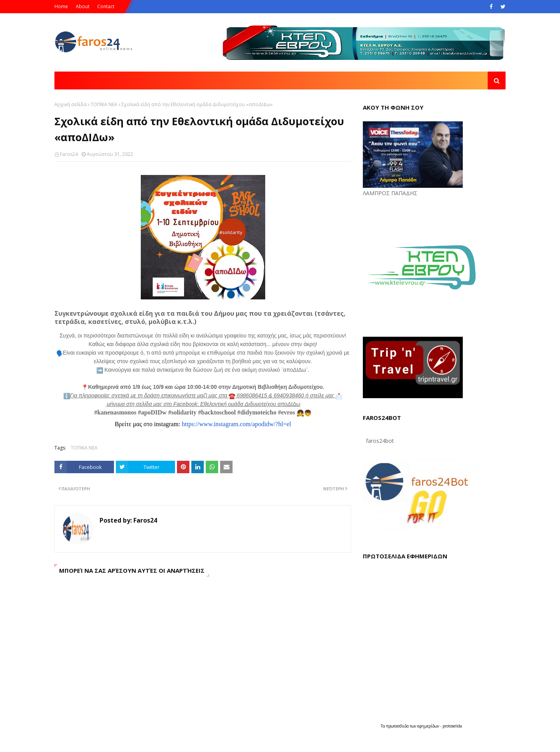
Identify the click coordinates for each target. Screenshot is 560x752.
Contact (106, 6)
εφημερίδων (429, 726)
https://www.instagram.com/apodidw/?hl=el (237, 424)
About (83, 6)
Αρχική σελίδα (71, 104)
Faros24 (69, 154)
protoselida (452, 726)
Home (61, 6)
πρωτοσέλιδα (398, 726)
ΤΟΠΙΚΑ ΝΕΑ (104, 104)
